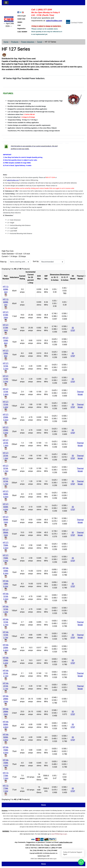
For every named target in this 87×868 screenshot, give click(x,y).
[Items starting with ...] (19, 262)
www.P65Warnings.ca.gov (59, 834)
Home (6, 42)
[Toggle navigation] (6, 3)
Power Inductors (28, 42)
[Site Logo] (9, 19)
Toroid (39, 42)
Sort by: (36, 261)
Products (15, 42)
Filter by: (3, 262)
